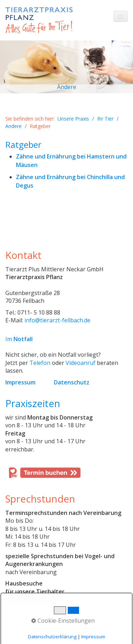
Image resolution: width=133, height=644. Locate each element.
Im (19, 339)
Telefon (40, 363)
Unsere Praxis (73, 119)
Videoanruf (81, 363)
